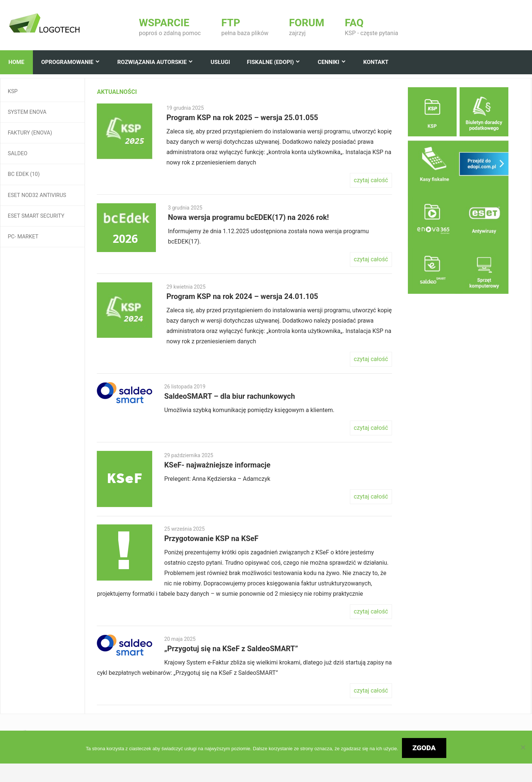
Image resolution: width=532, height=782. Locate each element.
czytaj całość (371, 180)
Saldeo (18, 154)
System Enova (27, 112)
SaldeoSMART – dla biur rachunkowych (229, 396)
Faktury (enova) (30, 133)
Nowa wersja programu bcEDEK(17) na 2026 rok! (248, 217)
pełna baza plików (245, 27)
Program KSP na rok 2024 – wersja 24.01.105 (242, 296)
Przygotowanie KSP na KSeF (211, 538)
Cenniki (328, 62)
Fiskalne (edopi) (270, 62)
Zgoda (424, 748)
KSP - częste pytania (371, 27)
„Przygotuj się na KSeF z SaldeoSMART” (231, 649)
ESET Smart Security (36, 216)
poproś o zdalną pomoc (170, 27)
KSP (13, 91)
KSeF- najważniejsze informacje (217, 465)
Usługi (220, 62)
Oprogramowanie (67, 62)
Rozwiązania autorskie (152, 62)
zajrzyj (307, 27)
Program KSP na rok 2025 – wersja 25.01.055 (242, 118)
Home (16, 62)
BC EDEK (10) (24, 174)
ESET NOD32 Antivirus (37, 195)
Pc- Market (23, 237)
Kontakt (376, 62)
